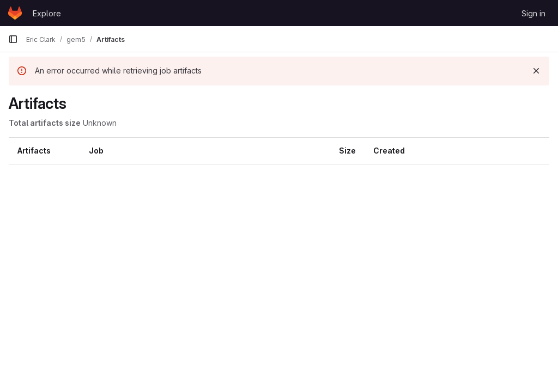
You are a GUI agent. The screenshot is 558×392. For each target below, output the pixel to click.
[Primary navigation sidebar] (13, 39)
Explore (47, 13)
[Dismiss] (536, 71)
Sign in (533, 13)
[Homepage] (15, 13)
